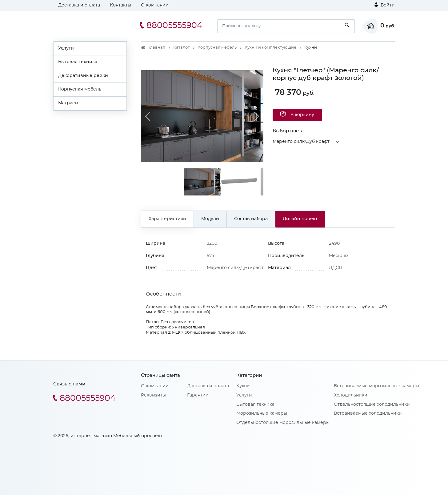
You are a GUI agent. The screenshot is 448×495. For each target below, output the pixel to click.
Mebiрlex (339, 256)
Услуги (66, 48)
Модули (210, 219)
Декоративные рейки (83, 76)
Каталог (181, 48)
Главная (157, 48)
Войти (385, 5)
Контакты (120, 5)
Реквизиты (153, 395)
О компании (155, 5)
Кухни (243, 386)
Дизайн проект (300, 219)
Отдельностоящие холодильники (372, 404)
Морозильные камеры (262, 413)
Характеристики (167, 219)
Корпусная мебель (80, 89)
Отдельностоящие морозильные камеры (283, 423)
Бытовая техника (78, 62)
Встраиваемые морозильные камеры (376, 386)
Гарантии (198, 395)
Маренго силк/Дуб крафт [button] (301, 142)
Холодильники (351, 395)
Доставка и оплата (79, 5)
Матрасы (68, 103)
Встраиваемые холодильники (368, 413)
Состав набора (251, 219)
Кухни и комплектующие (270, 48)
